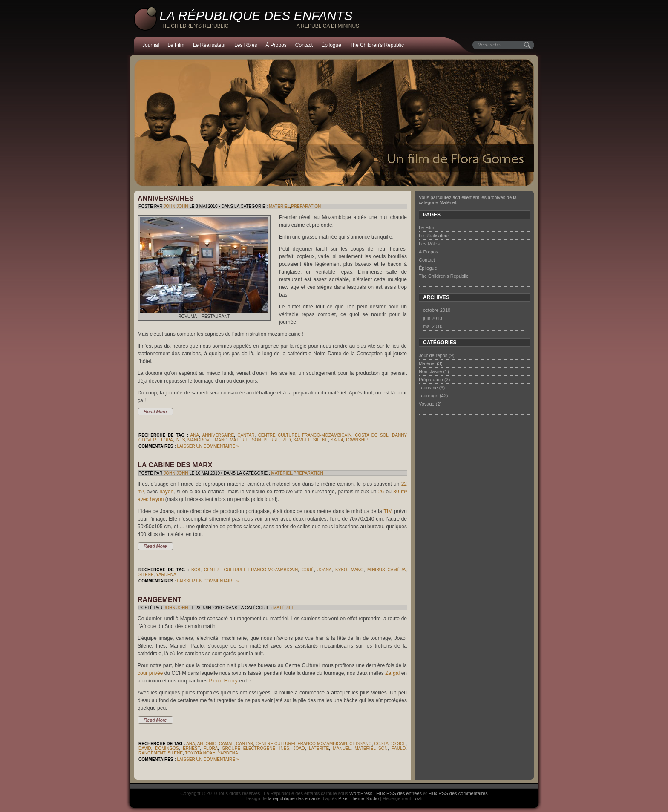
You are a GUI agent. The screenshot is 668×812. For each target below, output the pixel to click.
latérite (319, 748)
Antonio (207, 744)
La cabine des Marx (175, 465)
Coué (308, 570)
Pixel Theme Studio (358, 798)
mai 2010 (433, 326)
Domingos (167, 748)
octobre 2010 (437, 310)
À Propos (276, 45)
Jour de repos (433, 355)
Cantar (246, 435)
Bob (196, 570)
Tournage (429, 396)
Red (286, 440)
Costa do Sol (372, 435)
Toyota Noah (200, 753)
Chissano (360, 744)
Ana (195, 435)
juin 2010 (433, 318)
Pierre (271, 440)
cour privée (150, 673)
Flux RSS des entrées (399, 793)
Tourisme (428, 388)
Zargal (392, 673)
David (145, 748)
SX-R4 (337, 440)
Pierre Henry (223, 681)
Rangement (160, 600)
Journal (151, 45)
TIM (388, 511)
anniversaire (218, 435)
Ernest (191, 748)
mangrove (200, 440)
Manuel (342, 748)
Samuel (302, 440)
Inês (180, 440)
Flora (166, 440)
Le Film (176, 45)
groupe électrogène (249, 748)
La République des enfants (256, 16)
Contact (304, 45)
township (357, 440)
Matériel (279, 206)
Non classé (430, 371)
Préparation (306, 206)
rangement (152, 753)
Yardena (166, 574)
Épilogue (331, 45)
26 (381, 492)
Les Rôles (246, 45)
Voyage (427, 404)
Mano (221, 440)
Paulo (399, 748)
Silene (321, 440)
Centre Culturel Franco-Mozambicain (305, 435)
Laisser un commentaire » (208, 446)
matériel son (246, 440)
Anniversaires (166, 198)
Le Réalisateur (209, 45)
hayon (166, 492)
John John (176, 206)
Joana (324, 570)
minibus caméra (386, 570)
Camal (226, 744)
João (299, 748)
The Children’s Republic (377, 45)
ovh (419, 798)
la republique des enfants (294, 798)
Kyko (341, 570)
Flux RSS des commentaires (458, 793)
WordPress (361, 793)
